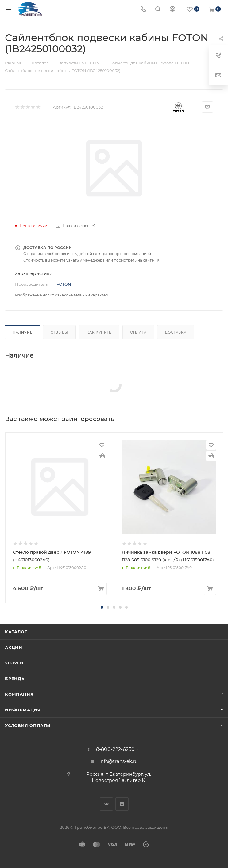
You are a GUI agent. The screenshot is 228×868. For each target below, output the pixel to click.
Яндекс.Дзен (122, 804)
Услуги (14, 663)
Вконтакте (106, 804)
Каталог (16, 632)
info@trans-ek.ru (119, 761)
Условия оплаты (28, 725)
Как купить (99, 332)
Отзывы (59, 332)
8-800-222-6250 (115, 749)
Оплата (138, 332)
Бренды (15, 679)
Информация (23, 710)
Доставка (176, 332)
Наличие (23, 332)
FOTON (64, 284)
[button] (102, 607)
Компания (19, 694)
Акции (14, 647)
